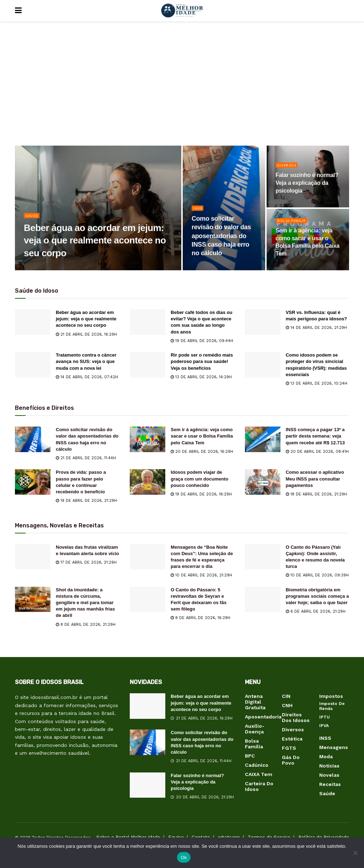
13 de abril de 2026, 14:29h (201, 377)
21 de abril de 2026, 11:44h (86, 458)
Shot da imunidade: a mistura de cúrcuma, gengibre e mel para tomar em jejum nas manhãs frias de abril (85, 603)
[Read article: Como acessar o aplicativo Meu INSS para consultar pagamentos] (263, 482)
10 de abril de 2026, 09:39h (317, 575)
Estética (292, 739)
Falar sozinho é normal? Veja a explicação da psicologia (197, 782)
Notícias (329, 766)
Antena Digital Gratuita (255, 702)
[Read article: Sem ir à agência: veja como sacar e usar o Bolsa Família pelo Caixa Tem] (148, 439)
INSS (199, 211)
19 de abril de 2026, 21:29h (86, 501)
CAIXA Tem (259, 774)
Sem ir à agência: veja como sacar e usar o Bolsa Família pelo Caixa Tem (202, 436)
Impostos (331, 696)
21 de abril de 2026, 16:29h (86, 334)
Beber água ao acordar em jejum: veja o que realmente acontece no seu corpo (86, 319)
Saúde (33, 218)
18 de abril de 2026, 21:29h (316, 494)
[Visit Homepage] (182, 11)
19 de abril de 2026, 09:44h (202, 341)
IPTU (325, 717)
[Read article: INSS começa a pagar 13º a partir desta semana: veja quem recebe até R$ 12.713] (263, 439)
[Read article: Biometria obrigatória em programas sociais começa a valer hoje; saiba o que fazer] (263, 600)
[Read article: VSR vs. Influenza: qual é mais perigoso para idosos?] (263, 322)
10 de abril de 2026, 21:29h (201, 575)
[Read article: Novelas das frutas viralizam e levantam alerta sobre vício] (33, 557)
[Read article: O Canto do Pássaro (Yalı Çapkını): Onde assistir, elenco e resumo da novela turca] (263, 557)
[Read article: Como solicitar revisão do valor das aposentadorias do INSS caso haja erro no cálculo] (33, 439)
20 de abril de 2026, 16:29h (202, 452)
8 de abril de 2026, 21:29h (86, 625)
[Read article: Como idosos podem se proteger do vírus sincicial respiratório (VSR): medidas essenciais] (263, 365)
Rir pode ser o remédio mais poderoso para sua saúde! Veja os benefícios (202, 361)
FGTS (289, 748)
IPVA (324, 726)
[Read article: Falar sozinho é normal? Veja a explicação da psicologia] (148, 785)
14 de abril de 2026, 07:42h (87, 377)
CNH (287, 705)
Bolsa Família (293, 223)
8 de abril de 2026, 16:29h (200, 618)
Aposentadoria (263, 717)
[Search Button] (346, 11)
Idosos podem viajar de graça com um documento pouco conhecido (199, 479)
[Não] (355, 853)
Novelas (329, 775)
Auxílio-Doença (255, 729)
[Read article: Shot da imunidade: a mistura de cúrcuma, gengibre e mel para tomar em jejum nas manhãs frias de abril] (33, 600)
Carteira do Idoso (259, 786)
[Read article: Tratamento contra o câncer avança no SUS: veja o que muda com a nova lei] (33, 365)
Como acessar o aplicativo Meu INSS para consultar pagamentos (315, 479)
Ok (184, 858)
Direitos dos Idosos (296, 717)
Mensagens (334, 747)
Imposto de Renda (332, 706)
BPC (250, 756)
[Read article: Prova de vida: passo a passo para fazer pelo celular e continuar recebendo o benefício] (33, 482)
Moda (326, 756)
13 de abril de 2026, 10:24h (317, 383)
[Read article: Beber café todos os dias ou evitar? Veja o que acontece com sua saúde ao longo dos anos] (148, 322)
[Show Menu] (18, 11)
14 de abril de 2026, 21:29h (316, 328)
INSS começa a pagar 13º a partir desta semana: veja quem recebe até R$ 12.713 (315, 436)
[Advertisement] (182, 89)
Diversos (288, 168)
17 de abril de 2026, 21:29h (86, 562)
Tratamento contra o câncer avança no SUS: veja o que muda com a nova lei (86, 361)
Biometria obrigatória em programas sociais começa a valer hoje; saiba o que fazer (317, 596)
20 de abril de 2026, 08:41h (317, 452)
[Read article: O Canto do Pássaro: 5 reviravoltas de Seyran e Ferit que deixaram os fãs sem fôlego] (148, 600)
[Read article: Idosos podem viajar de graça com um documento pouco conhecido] (148, 482)
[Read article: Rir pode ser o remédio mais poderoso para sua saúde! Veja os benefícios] (148, 365)
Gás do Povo (291, 760)
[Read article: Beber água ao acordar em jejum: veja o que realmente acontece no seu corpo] (33, 322)
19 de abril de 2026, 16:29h (201, 494)
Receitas (330, 784)
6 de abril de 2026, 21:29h (316, 611)
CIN (286, 696)
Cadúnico (257, 765)
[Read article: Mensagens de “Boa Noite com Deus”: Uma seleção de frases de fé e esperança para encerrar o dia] (148, 557)
